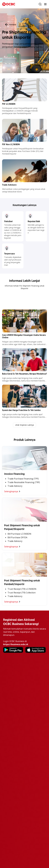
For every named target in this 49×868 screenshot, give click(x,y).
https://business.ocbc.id (16, 644)
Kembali (10, 25)
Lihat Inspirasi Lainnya (24, 425)
